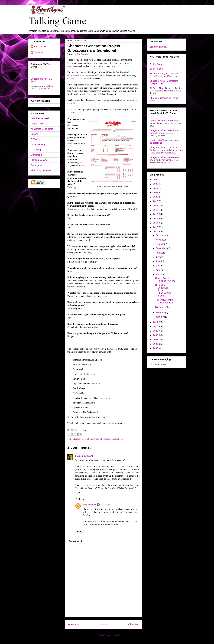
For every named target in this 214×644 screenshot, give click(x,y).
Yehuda (35, 134)
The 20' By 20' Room (41, 170)
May (158, 266)
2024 (156, 180)
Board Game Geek (40, 118)
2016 (156, 214)
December (161, 235)
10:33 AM (105, 505)
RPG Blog (36, 150)
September (161, 248)
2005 (156, 348)
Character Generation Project (86, 439)
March (159, 274)
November (161, 240)
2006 (156, 344)
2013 (156, 227)
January (160, 317)
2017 (156, 210)
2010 (156, 327)
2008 (156, 335)
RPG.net (35, 139)
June (158, 261)
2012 (156, 232)
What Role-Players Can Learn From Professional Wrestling (164, 75)
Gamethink (36, 155)
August (159, 253)
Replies (82, 499)
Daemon (79, 456)
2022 (156, 188)
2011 (156, 322)
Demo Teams (156, 69)
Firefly (82, 166)
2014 (156, 223)
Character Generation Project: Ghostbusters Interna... (163, 290)
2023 (156, 184)
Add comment (75, 541)
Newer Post (74, 624)
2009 (156, 331)
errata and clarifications (166, 149)
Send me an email (159, 47)
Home (104, 624)
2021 (156, 193)
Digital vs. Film (162, 307)
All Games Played (158, 364)
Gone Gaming (38, 144)
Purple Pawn (37, 124)
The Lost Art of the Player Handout (164, 301)
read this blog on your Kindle (42, 87)
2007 (156, 340)
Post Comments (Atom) (109, 635)
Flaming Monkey (39, 160)
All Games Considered (42, 129)
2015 (156, 219)
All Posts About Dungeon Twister (166, 88)
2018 (156, 206)
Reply (78, 493)
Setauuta (39, 52)
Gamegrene (37, 165)
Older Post (134, 624)
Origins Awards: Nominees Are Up (165, 279)
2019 (156, 201)
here (106, 63)
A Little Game (156, 64)
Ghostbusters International (79, 75)
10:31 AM (88, 456)
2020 (156, 197)
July (158, 257)
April (158, 270)
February (160, 312)
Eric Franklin (89, 505)
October (160, 244)
